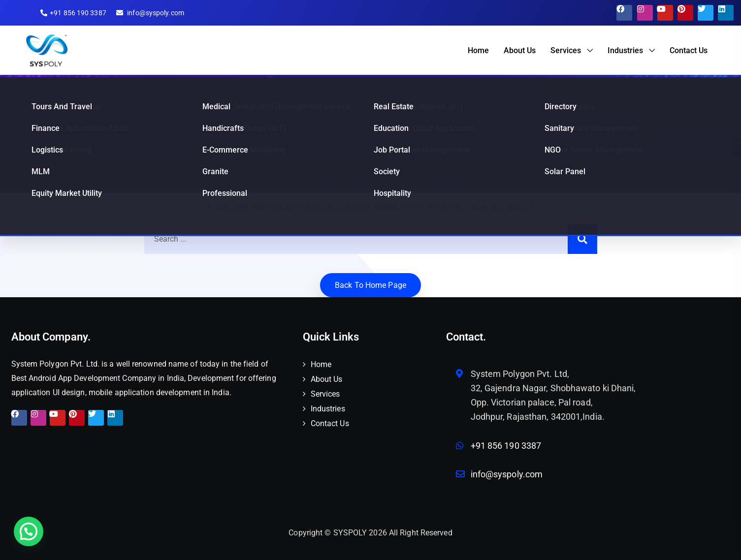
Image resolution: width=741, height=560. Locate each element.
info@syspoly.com (507, 474)
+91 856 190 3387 (506, 446)
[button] (29, 531)
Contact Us (689, 50)
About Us (520, 50)
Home (478, 50)
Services (566, 50)
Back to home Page (370, 285)
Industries (625, 50)
